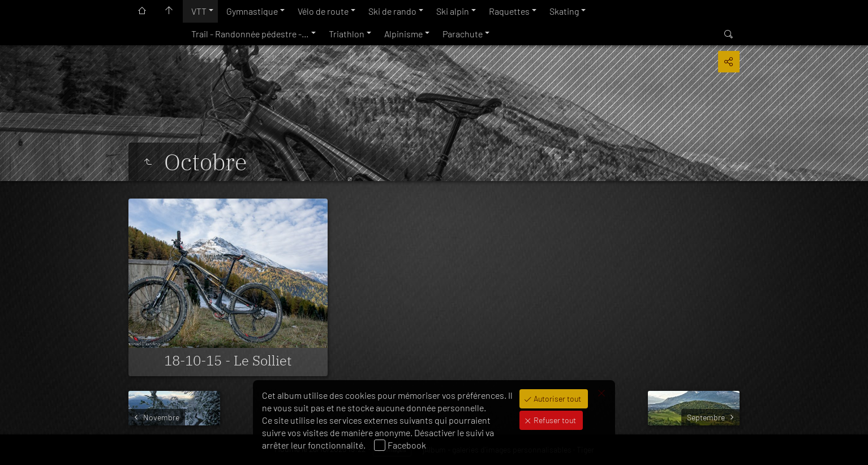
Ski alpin (453, 11)
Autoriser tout (557, 399)
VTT (199, 11)
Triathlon (347, 34)
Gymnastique (252, 11)
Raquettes (509, 11)
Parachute (463, 34)
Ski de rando (392, 11)
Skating (564, 11)
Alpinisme (403, 34)
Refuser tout (554, 420)
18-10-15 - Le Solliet (228, 360)
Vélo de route (323, 11)
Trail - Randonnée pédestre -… (250, 34)
